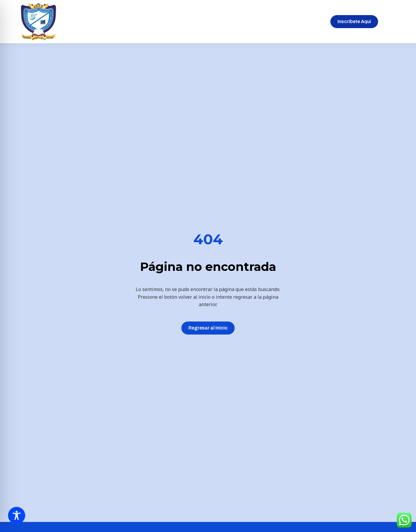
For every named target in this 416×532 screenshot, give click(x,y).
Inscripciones (199, 21)
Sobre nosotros (157, 21)
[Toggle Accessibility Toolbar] (17, 515)
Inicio (125, 21)
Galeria (265, 21)
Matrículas (235, 21)
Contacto (312, 21)
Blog (287, 21)
